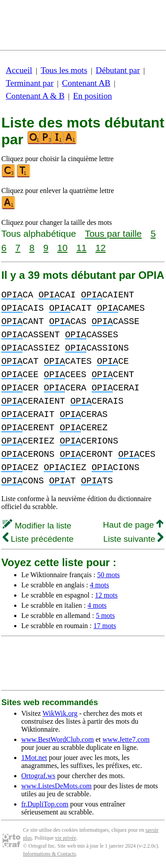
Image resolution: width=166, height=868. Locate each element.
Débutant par (118, 70)
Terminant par (30, 83)
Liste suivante (133, 539)
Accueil (19, 70)
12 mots (106, 595)
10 (62, 248)
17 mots (105, 626)
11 (81, 248)
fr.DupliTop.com (45, 804)
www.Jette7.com (126, 739)
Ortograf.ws (38, 776)
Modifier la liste (37, 526)
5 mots (105, 615)
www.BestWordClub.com (58, 739)
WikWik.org (60, 713)
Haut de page (133, 525)
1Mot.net (34, 758)
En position (93, 96)
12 (101, 248)
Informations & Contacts (49, 854)
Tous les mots (64, 70)
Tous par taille (113, 233)
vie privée (66, 838)
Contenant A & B (35, 96)
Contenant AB (86, 83)
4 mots (99, 585)
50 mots (108, 575)
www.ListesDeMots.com (56, 786)
